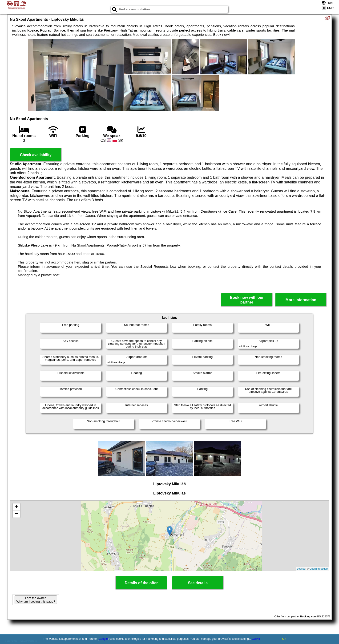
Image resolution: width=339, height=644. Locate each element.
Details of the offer (141, 583)
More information (301, 300)
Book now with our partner (247, 300)
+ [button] (17, 507)
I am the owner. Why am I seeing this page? (36, 600)
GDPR (256, 639)
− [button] (17, 514)
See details (198, 583)
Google (103, 639)
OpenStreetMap (319, 569)
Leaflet (301, 569)
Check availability (36, 155)
